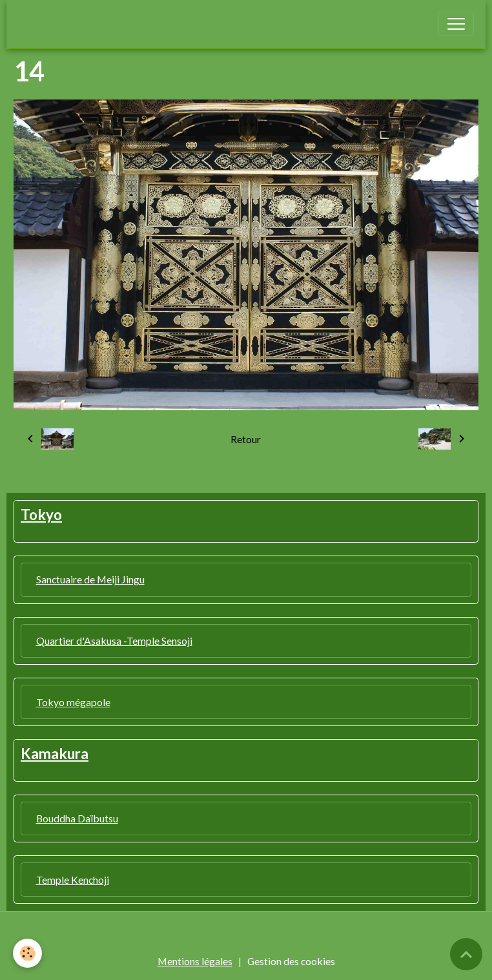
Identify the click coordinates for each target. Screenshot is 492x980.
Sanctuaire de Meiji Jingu (90, 579)
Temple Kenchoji (73, 880)
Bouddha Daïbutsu (77, 818)
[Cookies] (27, 953)
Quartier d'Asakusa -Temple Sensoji (114, 641)
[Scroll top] (466, 954)
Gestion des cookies (291, 961)
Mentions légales (195, 961)
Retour (246, 439)
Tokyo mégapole (73, 702)
